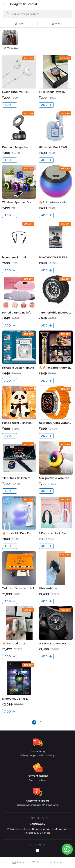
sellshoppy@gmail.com (29, 805)
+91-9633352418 (50, 805)
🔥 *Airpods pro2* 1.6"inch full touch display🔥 (10, 48)
